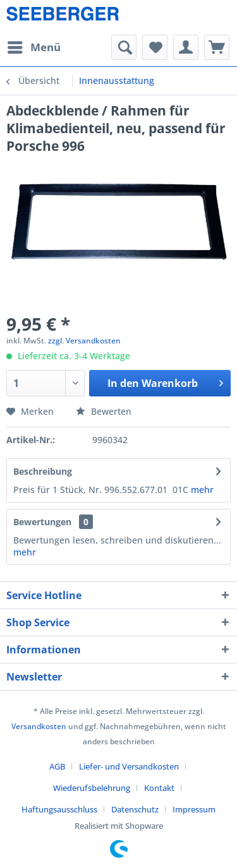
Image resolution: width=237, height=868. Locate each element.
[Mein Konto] (186, 47)
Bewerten (104, 411)
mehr (202, 490)
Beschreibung (43, 471)
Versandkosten (39, 726)
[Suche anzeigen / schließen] (124, 47)
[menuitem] (33, 47)
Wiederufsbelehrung (92, 788)
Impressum (194, 809)
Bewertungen (42, 522)
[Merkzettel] (155, 47)
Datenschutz (135, 809)
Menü (34, 46)
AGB (57, 766)
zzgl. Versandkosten (84, 341)
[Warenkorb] (217, 47)
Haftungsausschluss (59, 809)
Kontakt (159, 788)
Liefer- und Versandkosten (129, 766)
